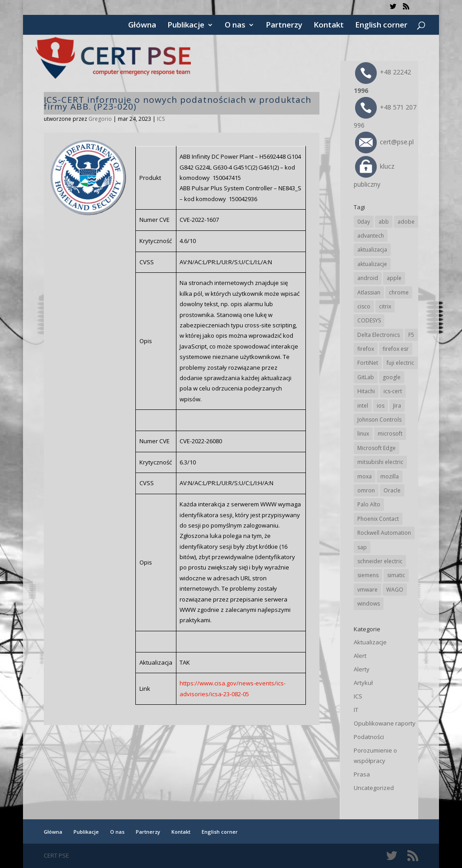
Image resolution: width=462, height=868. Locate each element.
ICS (161, 119)
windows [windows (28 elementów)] (369, 604)
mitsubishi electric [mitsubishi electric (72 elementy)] (380, 462)
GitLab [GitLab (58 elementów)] (366, 377)
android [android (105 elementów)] (368, 278)
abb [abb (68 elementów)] (384, 222)
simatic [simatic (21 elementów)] (396, 575)
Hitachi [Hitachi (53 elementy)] (366, 391)
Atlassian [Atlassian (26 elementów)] (369, 292)
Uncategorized (374, 788)
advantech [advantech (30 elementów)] (371, 236)
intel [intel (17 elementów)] (363, 406)
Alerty (362, 669)
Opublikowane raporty (385, 723)
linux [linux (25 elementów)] (363, 434)
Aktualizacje (370, 642)
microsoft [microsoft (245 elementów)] (390, 434)
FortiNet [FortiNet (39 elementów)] (368, 363)
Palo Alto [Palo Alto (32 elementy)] (369, 504)
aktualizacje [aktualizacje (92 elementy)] (372, 264)
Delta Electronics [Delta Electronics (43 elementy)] (379, 335)
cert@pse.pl (384, 142)
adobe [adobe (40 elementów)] (406, 222)
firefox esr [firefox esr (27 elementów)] (396, 349)
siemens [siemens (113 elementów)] (368, 575)
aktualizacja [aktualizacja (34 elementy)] (372, 250)
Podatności (369, 737)
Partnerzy (284, 26)
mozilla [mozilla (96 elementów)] (390, 476)
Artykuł (363, 683)
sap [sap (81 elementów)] (362, 547)
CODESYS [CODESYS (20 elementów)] (369, 320)
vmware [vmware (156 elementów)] (367, 590)
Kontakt (329, 26)
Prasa (362, 774)
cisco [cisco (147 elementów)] (364, 306)
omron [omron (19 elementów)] (366, 490)
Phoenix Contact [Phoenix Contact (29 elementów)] (378, 519)
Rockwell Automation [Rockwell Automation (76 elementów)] (384, 533)
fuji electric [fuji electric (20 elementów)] (400, 363)
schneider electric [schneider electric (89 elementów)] (380, 561)
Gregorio (100, 119)
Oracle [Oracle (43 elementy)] (392, 490)
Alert (360, 656)
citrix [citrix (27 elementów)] (385, 306)
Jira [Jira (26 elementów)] (397, 406)
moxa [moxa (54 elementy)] (365, 476)
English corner (381, 26)
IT (356, 710)
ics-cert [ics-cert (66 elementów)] (393, 391)
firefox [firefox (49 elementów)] (366, 349)
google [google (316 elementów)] (392, 377)
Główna (142, 26)
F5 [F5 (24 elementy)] (411, 335)
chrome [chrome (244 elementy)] (399, 292)
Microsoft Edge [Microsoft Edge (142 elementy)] (377, 448)
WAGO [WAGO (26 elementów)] (395, 590)
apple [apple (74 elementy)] (394, 278)
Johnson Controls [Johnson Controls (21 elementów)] (379, 420)
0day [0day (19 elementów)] (364, 222)
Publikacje (186, 26)
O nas (235, 26)
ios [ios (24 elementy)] (381, 406)
